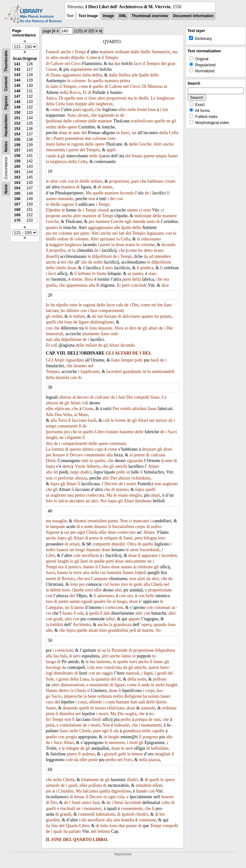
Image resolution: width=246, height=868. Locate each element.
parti (77, 110)
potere (139, 455)
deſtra (97, 75)
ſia (48, 826)
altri (106, 478)
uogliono (170, 484)
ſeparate (105, 328)
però (126, 285)
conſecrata (95, 495)
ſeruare (59, 455)
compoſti (142, 397)
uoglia (131, 714)
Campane (99, 579)
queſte (123, 662)
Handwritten (6, 125)
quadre (100, 601)
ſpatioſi (128, 814)
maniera (112, 81)
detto (148, 250)
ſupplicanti (90, 372)
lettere (137, 754)
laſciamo (90, 791)
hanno (89, 567)
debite (55, 590)
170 (17, 220)
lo (175, 233)
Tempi (80, 52)
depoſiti (118, 544)
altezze (65, 397)
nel (67, 64)
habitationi (105, 814)
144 (17, 80)
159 (17, 161)
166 (17, 199)
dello (154, 75)
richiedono (141, 478)
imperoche (73, 696)
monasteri (93, 809)
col (106, 584)
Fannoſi (53, 52)
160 (17, 166)
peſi (133, 630)
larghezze (104, 104)
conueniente (94, 455)
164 (17, 188)
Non (124, 521)
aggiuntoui (72, 75)
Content (6, 84)
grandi (66, 814)
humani (123, 702)
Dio (121, 714)
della (50, 104)
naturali (133, 673)
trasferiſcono (142, 121)
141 (17, 64)
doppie (81, 104)
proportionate (160, 590)
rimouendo (56, 150)
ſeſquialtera (165, 650)
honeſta (128, 820)
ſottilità (56, 625)
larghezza (58, 162)
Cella (60, 104)
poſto (121, 472)
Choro (104, 567)
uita (117, 820)
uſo (84, 262)
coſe (63, 181)
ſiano (105, 334)
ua (104, 650)
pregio (71, 737)
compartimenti (111, 311)
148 (17, 102)
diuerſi (52, 256)
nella (64, 92)
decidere (77, 501)
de (48, 138)
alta (86, 573)
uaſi (142, 702)
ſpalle (144, 75)
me (49, 521)
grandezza (123, 625)
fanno (173, 156)
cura (50, 702)
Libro (100, 432)
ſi (168, 193)
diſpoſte (78, 58)
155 (17, 140)
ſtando (142, 791)
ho (140, 250)
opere (72, 127)
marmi (148, 630)
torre (78, 573)
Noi (104, 501)
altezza (81, 478)
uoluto (154, 696)
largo (75, 472)
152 (17, 123)
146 (17, 91)
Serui (119, 803)
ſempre (127, 360)
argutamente (81, 69)
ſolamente (90, 780)
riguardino (75, 360)
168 (17, 210)
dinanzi (80, 521)
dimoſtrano (64, 673)
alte (118, 590)
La (48, 449)
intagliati (163, 754)
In (90, 81)
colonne (78, 81)
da (146, 256)
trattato (112, 432)
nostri (131, 484)
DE (136, 353)
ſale (107, 613)
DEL (68, 840)
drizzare (149, 449)
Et (85, 92)
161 (17, 172)
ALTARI (123, 353)
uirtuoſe (53, 785)
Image (109, 16)
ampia (161, 156)
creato (170, 181)
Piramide (120, 650)
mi (154, 305)
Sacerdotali (149, 550)
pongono (150, 737)
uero (109, 268)
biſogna (150, 538)
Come (92, 58)
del (164, 64)
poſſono (160, 679)
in (48, 58)
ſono (92, 98)
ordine (63, 239)
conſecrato (126, 532)
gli (174, 121)
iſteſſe (146, 52)
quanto (52, 228)
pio (49, 233)
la (48, 162)
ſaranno (80, 366)
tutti (85, 461)
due (117, 64)
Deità (51, 461)
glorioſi (110, 754)
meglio (136, 495)
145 (17, 86)
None (6, 189)
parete (149, 156)
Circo (76, 64)
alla (92, 285)
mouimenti (99, 685)
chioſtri (142, 814)
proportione (143, 650)
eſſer (122, 110)
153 (17, 129)
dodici (86, 472)
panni (113, 521)
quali (73, 785)
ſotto (104, 826)
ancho (66, 52)
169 (17, 215)
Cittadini (66, 791)
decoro (83, 397)
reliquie (111, 538)
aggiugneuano (100, 228)
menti (51, 579)
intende (139, 222)
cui (66, 532)
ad (151, 256)
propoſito (58, 250)
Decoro (76, 455)
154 (17, 134)
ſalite (110, 619)
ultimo (88, 449)
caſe (120, 305)
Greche (145, 144)
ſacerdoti (114, 372)
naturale (148, 708)
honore (167, 797)
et (69, 250)
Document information (193, 16)
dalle (135, 52)
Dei (135, 305)
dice (165, 285)
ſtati (134, 702)
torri (89, 590)
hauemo (126, 432)
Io (48, 305)
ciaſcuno (102, 397)
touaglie (59, 521)
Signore (53, 532)
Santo (51, 708)
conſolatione (71, 725)
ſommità (114, 573)
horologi (53, 667)
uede (146, 685)
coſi (54, 345)
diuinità (62, 378)
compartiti (101, 544)
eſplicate (62, 409)
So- (159, 630)
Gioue (51, 69)
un (72, 550)
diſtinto (73, 311)
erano (130, 245)
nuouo (100, 708)
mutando (65, 199)
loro (162, 538)
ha (145, 696)
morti (103, 714)
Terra (62, 420)
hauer (166, 696)
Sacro (56, 696)
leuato (137, 156)
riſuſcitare (116, 708)
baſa (64, 656)
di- (80, 378)
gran (171, 64)
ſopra (51, 466)
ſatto (54, 86)
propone (53, 216)
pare (135, 181)
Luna (84, 679)
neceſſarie (90, 555)
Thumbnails (6, 61)
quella (51, 285)
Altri (158, 144)
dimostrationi (72, 685)
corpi (150, 691)
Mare (83, 415)
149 (17, 107)
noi (63, 262)
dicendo (127, 345)
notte (88, 527)
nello (94, 156)
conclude (139, 285)
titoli (133, 743)
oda (80, 613)
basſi (155, 360)
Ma (89, 193)
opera (147, 625)
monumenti (152, 725)
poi (67, 432)
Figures (6, 103)
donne (77, 279)
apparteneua (77, 285)
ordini (51, 127)
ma (175, 52)
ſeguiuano (155, 233)
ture (49, 601)
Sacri (172, 432)
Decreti (111, 484)
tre (55, 233)
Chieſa (92, 532)
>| (100, 31)
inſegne (73, 748)
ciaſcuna (158, 455)
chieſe (61, 268)
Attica (51, 98)
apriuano (108, 239)
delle (67, 121)
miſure (97, 181)
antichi (121, 466)
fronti (142, 110)
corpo (140, 527)
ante (77, 133)
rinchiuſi (68, 809)
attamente (91, 334)
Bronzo (68, 579)
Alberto (93, 466)
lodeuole (122, 725)
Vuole (80, 466)
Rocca (75, 92)
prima (125, 81)
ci (86, 98)
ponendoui (74, 138)
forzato (111, 316)
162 (17, 177)
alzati (93, 630)
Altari (114, 345)
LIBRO (100, 840)
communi (117, 444)
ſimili (96, 719)
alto (49, 472)
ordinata (105, 696)
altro (55, 58)
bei (162, 814)
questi (51, 561)
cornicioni (114, 607)
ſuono (115, 584)
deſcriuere (131, 316)
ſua (56, 656)
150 (17, 113)
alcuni (83, 115)
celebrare (145, 567)
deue (112, 532)
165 (17, 193)
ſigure (84, 322)
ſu (48, 86)
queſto (88, 432)
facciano (79, 420)
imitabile (144, 785)
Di (144, 86)
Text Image (88, 16)
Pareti (59, 138)
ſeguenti (74, 437)
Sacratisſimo (123, 527)
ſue (92, 662)
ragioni (78, 144)
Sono (72, 115)
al (74, 397)
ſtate (168, 305)
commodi (86, 814)
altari (153, 328)
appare (134, 619)
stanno (127, 567)
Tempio (112, 58)
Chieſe (85, 731)
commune (147, 820)
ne (168, 121)
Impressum (123, 854)
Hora (89, 279)
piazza (154, 760)
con (71, 181)
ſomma (58, 449)
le (69, 81)
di (48, 64)
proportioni (117, 98)
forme (120, 420)
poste (93, 760)
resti (147, 210)
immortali (55, 334)
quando (160, 625)
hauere (62, 550)
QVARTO (83, 840)
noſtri (98, 262)
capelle (158, 731)
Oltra (132, 544)
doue (63, 133)
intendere (163, 256)
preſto (126, 719)
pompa (141, 719)
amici (87, 803)
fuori (125, 133)
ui (129, 274)
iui (134, 133)
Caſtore (57, 64)
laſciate (52, 311)
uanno (51, 199)
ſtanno (128, 573)
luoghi (52, 437)
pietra (80, 495)
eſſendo (96, 702)
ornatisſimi (97, 521)
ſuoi (94, 311)
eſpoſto (62, 305)
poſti (139, 360)
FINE (57, 840)
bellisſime (160, 748)
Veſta (67, 415)
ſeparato (93, 550)
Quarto (72, 826)
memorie (117, 743)
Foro (128, 760)
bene (92, 696)
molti (160, 685)
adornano (106, 596)
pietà (50, 714)
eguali (87, 110)
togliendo (106, 115)
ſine (55, 826)
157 (17, 150)
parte (85, 233)
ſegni (148, 673)
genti (138, 584)
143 (17, 75)
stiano (123, 495)
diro (133, 328)
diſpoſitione (71, 339)
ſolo (49, 501)
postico (74, 567)
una (70, 495)
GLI (110, 353)
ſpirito (162, 702)
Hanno (52, 691)
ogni (81, 532)
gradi (58, 619)
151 (17, 118)
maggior (56, 245)
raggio (107, 673)
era (166, 279)
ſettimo (104, 831)
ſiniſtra (124, 75)
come (83, 86)
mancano (141, 521)
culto (166, 803)
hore (66, 590)
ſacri (138, 64)
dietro (64, 691)
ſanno (61, 144)
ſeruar (79, 797)
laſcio (63, 501)
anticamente (136, 561)
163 (17, 183)
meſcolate (143, 216)
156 (17, 145)
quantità (103, 679)
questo (76, 449)
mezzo (162, 420)
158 (17, 156)
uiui (157, 719)
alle (135, 75)
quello (98, 86)
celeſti (126, 409)
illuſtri (132, 780)
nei (115, 233)
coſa (91, 667)
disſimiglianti (102, 322)
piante (132, 826)
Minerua (155, 86)
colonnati (162, 607)
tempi (51, 426)
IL (48, 840)
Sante (102, 274)
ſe (87, 328)
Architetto (82, 625)
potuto (166, 316)
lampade (58, 527)
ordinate (122, 52)
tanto (151, 222)
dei (113, 199)
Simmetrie (161, 52)
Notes (6, 147)
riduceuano (151, 239)
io (126, 328)
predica (147, 268)
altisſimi (139, 409)
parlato (75, 831)
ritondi (103, 210)
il (103, 58)
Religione (133, 696)
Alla (50, 415)
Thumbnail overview (150, 16)
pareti (74, 150)
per (92, 222)
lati (165, 110)
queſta (98, 81)
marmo (122, 489)
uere (129, 748)
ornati (74, 544)
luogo (80, 550)
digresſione (121, 791)
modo (65, 58)
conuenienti (67, 426)
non (80, 98)
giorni (64, 679)
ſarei (84, 561)
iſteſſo (51, 239)
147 (17, 96)
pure (97, 731)
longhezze (166, 98)
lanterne (104, 662)
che (98, 110)
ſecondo (127, 193)
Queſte (78, 590)
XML (123, 16)
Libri (50, 555)
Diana (56, 75)
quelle (70, 98)
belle (150, 596)
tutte (74, 305)
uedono (88, 754)
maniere (107, 52)
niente (133, 210)
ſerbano (85, 274)
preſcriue (66, 478)
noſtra (118, 696)
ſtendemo (143, 501)
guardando (132, 372)
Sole (50, 679)
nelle (132, 110)
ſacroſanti (133, 803)
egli (128, 222)
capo (99, 449)
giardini (53, 820)
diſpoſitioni (102, 256)
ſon (160, 305)
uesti (134, 550)
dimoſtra (67, 714)
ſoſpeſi (140, 573)
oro (130, 596)
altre (101, 98)
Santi (128, 538)
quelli (51, 322)
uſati (141, 579)
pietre (63, 601)
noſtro (156, 527)
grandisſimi (118, 630)
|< (54, 31)
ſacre (110, 305)
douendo (70, 708)
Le (153, 98)
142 (17, 69)
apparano (150, 555)
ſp (101, 156)
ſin (109, 601)
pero (139, 538)
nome (107, 187)
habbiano (155, 181)
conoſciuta (113, 667)
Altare (154, 466)
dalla (86, 75)
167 (17, 204)
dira (49, 444)
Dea (58, 415)
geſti (122, 754)
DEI (146, 353)
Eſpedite (53, 210)
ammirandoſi (163, 372)
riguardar (135, 461)
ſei (56, 472)
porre (94, 538)
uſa (116, 731)
